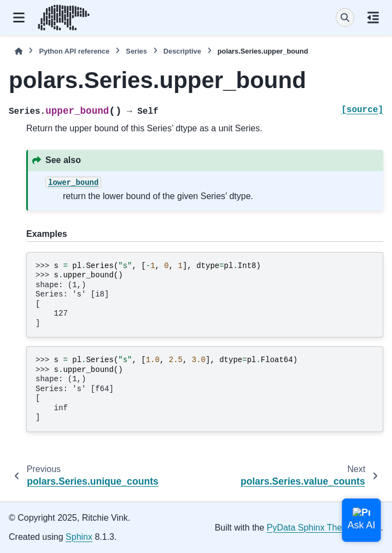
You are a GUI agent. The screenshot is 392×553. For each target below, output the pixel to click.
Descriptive (182, 51)
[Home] (19, 51)
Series (136, 51)
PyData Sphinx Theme (311, 528)
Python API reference (74, 51)
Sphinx (79, 537)
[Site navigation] (19, 18)
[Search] (345, 18)
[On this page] (373, 18)
